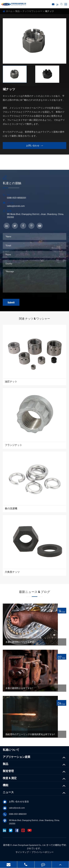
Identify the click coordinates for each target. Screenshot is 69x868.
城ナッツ (49, 11)
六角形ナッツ (12, 572)
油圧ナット (11, 381)
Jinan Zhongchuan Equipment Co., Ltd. (29, 845)
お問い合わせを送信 (19, 801)
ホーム (9, 11)
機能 (6, 785)
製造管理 (8, 771)
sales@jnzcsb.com (16, 206)
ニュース (8, 792)
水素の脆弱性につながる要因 (20, 642)
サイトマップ (22, 852)
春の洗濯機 (11, 508)
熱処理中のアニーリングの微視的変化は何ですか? (30, 734)
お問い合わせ (35, 146)
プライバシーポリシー (43, 852)
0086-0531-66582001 (16, 198)
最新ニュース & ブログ (35, 592)
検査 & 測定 (10, 778)
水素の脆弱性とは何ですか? (19, 688)
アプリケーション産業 (17, 757)
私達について (11, 750)
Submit (11, 302)
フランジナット (13, 445)
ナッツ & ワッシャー (32, 11)
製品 (17, 11)
